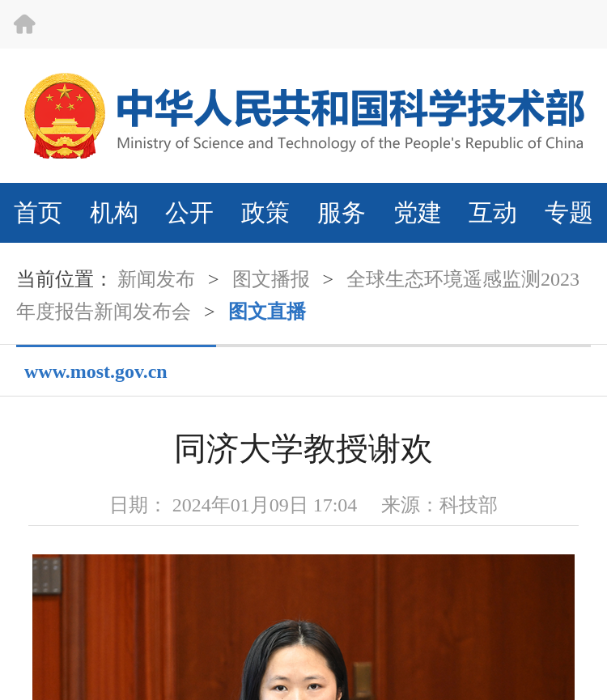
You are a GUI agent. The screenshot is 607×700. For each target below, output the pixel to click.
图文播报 (271, 279)
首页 (38, 212)
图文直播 (267, 312)
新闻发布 (156, 279)
